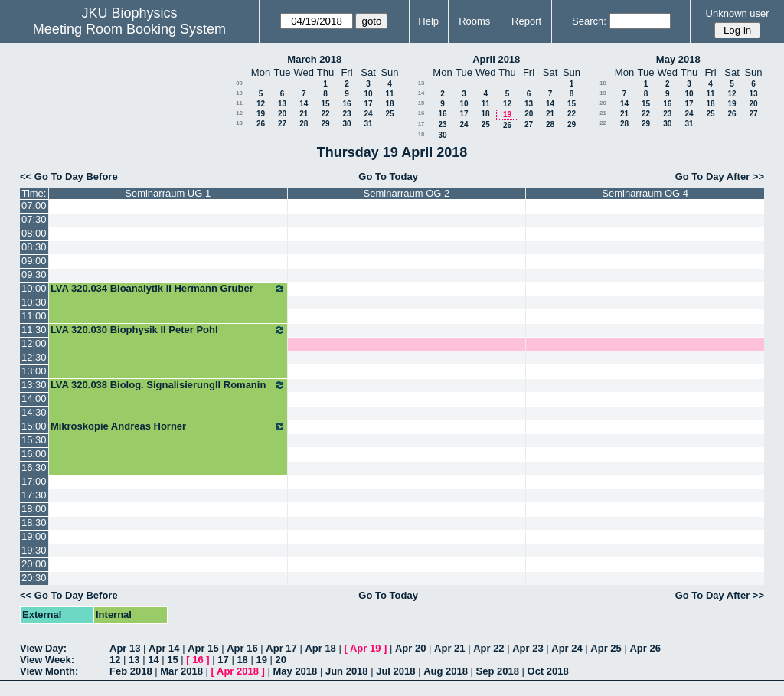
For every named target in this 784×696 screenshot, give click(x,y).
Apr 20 (410, 648)
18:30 (34, 523)
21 (304, 114)
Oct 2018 (548, 671)
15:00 (34, 426)
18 (389, 104)
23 (346, 114)
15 (325, 104)
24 (368, 114)
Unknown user (738, 13)
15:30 (34, 440)
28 (304, 124)
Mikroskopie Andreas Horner (168, 426)
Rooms (474, 21)
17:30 (34, 495)
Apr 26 (645, 648)
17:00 (34, 481)
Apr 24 (567, 648)
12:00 (34, 343)
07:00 (34, 206)
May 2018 (678, 59)
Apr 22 (488, 648)
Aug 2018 (446, 671)
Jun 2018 (347, 671)
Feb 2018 (131, 671)
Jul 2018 (395, 671)
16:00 (34, 454)
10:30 (34, 302)
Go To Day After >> (720, 176)
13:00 (34, 371)
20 (282, 114)
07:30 (34, 219)
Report (526, 21)
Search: (589, 21)
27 (282, 124)
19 (261, 114)
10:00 (34, 288)
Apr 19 (365, 648)
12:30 (34, 357)
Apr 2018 (238, 671)
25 (389, 114)
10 (239, 93)
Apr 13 (125, 648)
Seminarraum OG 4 (645, 193)
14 (304, 104)
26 (261, 124)
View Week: (47, 660)
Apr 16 (242, 648)
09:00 (34, 261)
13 (282, 104)
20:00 (34, 564)
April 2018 (496, 59)
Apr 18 (320, 648)
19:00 (34, 536)
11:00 (34, 316)
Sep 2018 (498, 671)
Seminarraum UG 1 (168, 193)
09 (239, 83)
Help (428, 21)
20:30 (34, 578)
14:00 (34, 399)
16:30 (34, 467)
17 (368, 104)
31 (368, 124)
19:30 (34, 550)
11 (389, 94)
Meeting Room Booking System (129, 29)
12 (261, 104)
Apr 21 (449, 648)
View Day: (43, 648)
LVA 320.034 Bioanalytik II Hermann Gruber (168, 289)
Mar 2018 (181, 671)
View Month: (49, 671)
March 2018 (314, 59)
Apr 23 (528, 648)
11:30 (34, 330)
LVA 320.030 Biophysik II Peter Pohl (168, 330)
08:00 (34, 233)
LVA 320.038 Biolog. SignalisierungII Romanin (168, 385)
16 (346, 104)
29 (325, 124)
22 (325, 114)
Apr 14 (164, 648)
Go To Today (388, 176)
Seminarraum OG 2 (407, 193)
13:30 (34, 385)
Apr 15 (203, 648)
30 (346, 124)
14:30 (34, 412)
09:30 (34, 274)
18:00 (34, 509)
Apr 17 (281, 648)
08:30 (34, 247)
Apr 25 (606, 648)
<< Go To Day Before (69, 176)
